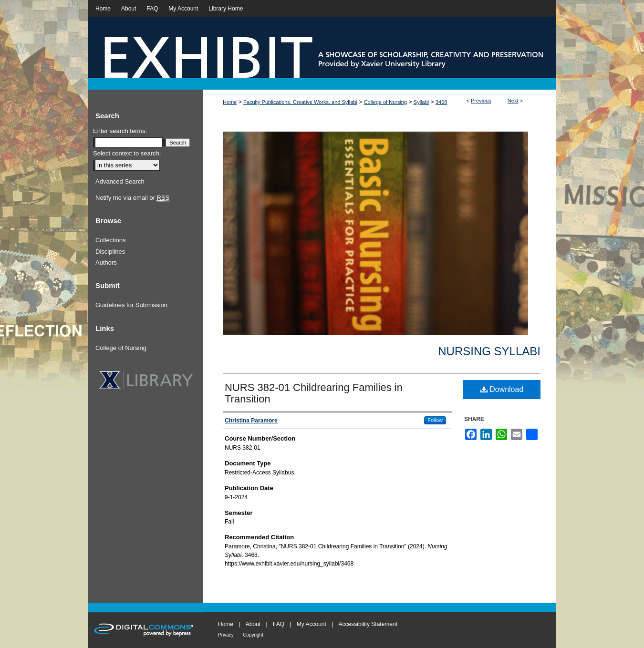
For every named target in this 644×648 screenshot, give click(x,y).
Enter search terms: (120, 131)
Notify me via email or (132, 198)
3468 (441, 102)
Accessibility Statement (368, 624)
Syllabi (421, 102)
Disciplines (110, 252)
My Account (312, 624)
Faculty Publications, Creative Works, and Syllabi (300, 102)
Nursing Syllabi (489, 351)
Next (513, 101)
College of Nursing (386, 102)
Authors (106, 262)
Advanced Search (120, 181)
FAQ (279, 624)
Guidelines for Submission (131, 305)
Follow (435, 420)
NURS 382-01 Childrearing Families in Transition (314, 393)
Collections (111, 240)
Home (230, 102)
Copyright (253, 635)
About (253, 624)
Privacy (226, 635)
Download (502, 389)
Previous (481, 101)
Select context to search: (127, 153)
